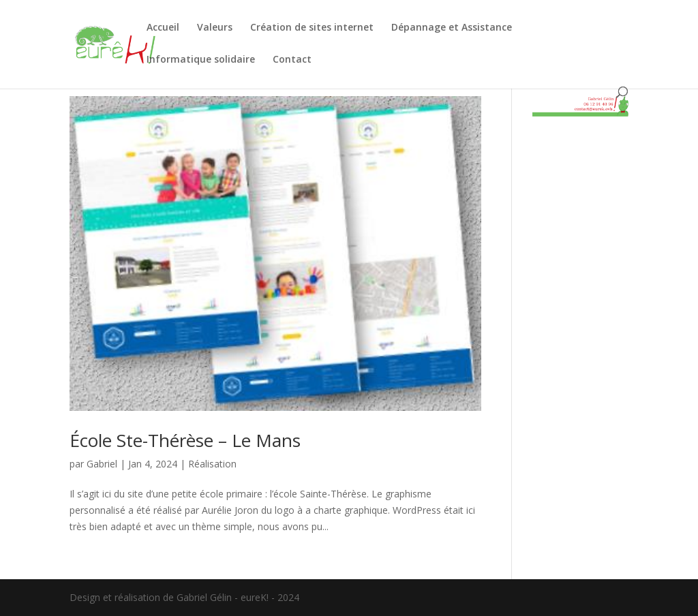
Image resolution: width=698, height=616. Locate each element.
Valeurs (215, 28)
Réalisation (212, 464)
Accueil (163, 28)
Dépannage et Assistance (452, 28)
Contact (292, 60)
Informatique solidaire (201, 60)
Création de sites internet (312, 28)
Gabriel (102, 464)
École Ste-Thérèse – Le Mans (185, 440)
